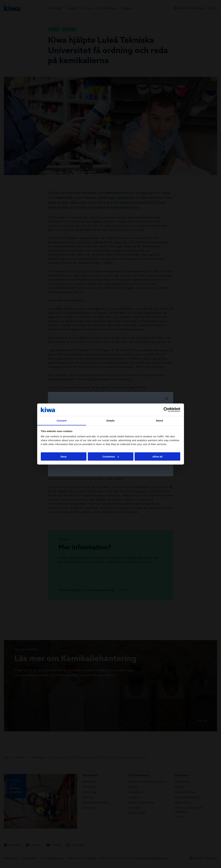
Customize (111, 457)
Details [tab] (111, 420)
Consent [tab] (62, 420)
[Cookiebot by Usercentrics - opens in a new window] (166, 410)
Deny (64, 457)
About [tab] (160, 420)
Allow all (157, 457)
